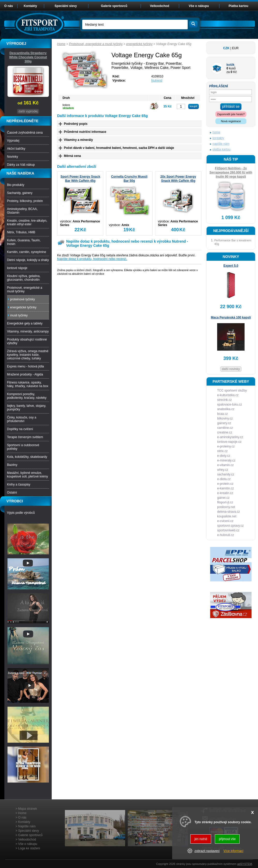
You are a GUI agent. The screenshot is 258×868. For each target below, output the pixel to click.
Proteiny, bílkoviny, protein (25, 201)
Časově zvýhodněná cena (25, 133)
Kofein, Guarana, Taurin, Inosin (24, 242)
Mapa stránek (28, 809)
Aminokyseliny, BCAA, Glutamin (22, 211)
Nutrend (157, 81)
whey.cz (223, 470)
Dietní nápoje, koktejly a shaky (28, 260)
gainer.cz (223, 498)
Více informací (234, 851)
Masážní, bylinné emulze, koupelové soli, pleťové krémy (28, 475)
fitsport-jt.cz (225, 502)
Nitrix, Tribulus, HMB (21, 232)
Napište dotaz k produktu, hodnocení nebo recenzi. (92, 259)
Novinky (13, 157)
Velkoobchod (160, 6)
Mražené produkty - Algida (25, 374)
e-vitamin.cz (225, 465)
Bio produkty (16, 185)
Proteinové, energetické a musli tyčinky (96, 44)
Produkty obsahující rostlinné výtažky (27, 341)
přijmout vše (227, 839)
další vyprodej (28, 111)
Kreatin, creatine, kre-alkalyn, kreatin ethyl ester (27, 222)
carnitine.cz (225, 428)
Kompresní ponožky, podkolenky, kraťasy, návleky (27, 396)
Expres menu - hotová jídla (25, 366)
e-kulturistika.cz (228, 395)
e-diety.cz (224, 456)
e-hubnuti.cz (226, 535)
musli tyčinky (19, 315)
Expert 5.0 (231, 266)
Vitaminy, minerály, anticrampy (28, 331)
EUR (235, 48)
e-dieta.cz (224, 479)
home (216, 132)
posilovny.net (226, 507)
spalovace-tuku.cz (230, 404)
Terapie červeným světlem (25, 437)
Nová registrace (231, 121)
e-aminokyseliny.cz (230, 437)
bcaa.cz (222, 414)
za (228, 72)
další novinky (231, 369)
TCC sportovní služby (232, 390)
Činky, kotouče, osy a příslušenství (22, 419)
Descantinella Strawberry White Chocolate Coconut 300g (28, 57)
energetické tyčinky (139, 44)
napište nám (221, 144)
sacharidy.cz (226, 474)
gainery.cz (224, 423)
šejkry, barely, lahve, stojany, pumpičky (26, 408)
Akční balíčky (16, 149)
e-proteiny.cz (226, 446)
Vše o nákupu (199, 6)
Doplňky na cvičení (20, 429)
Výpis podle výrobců (21, 513)
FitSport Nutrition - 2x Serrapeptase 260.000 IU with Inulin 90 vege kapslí (231, 172)
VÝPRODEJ (16, 44)
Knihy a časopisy (19, 484)
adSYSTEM (244, 864)
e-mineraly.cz (226, 460)
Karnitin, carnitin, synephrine (26, 252)
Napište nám (27, 826)
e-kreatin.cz (225, 493)
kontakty (218, 138)
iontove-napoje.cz (229, 442)
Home (61, 44)
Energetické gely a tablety (25, 323)
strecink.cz (225, 400)
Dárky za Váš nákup (21, 165)
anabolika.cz (226, 409)
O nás (9, 6)
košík (230, 65)
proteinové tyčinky (22, 299)
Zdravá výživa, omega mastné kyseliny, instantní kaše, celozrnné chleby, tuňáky (28, 355)
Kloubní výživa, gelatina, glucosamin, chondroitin (24, 278)
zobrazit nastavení (207, 851)
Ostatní (12, 493)
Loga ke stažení (29, 848)
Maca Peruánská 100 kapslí (231, 317)
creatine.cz (225, 432)
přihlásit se (231, 106)
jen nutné (201, 839)
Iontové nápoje (17, 268)
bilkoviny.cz (225, 418)
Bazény (12, 465)
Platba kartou (238, 6)
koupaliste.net (227, 516)
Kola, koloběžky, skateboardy (27, 457)
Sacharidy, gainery (20, 193)
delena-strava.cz (229, 512)
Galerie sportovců (114, 6)
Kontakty (30, 6)
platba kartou (221, 149)
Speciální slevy (66, 6)
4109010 (157, 76)
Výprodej (13, 141)
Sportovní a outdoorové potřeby (23, 447)
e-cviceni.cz (225, 521)
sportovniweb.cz (228, 530)
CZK (226, 48)
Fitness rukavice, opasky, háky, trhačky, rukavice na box (28, 384)
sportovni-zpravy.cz (230, 526)
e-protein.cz (225, 484)
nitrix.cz (222, 451)
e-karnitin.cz (226, 488)
